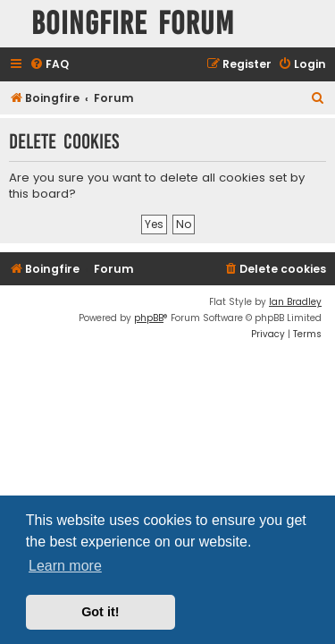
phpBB (149, 318)
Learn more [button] (65, 566)
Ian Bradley (295, 302)
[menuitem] (49, 65)
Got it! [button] (100, 612)
